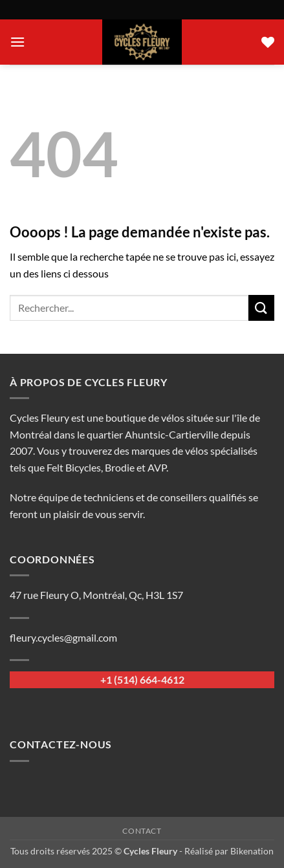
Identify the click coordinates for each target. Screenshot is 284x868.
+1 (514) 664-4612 (142, 679)
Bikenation (252, 851)
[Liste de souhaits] (268, 42)
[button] (17, 42)
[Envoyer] (261, 308)
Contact (142, 831)
